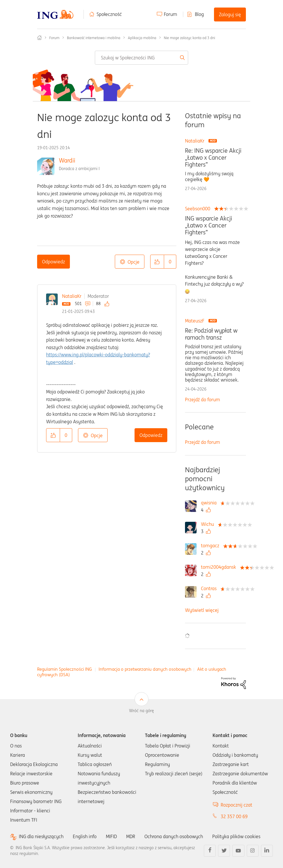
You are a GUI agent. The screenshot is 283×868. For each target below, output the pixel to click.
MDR (131, 836)
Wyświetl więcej (202, 610)
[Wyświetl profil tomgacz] (212, 546)
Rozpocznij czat (236, 805)
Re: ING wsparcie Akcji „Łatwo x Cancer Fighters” (213, 158)
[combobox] (141, 58)
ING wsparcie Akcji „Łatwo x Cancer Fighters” (209, 225)
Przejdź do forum (203, 400)
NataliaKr (72, 296)
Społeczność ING (39, 38)
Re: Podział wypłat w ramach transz (211, 334)
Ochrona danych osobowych (174, 836)
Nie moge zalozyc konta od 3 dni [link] (189, 38)
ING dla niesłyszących (41, 837)
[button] (157, 262)
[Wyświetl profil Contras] (210, 588)
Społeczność (109, 14)
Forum (170, 14)
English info (85, 836)
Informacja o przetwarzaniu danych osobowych (145, 669)
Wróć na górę (141, 711)
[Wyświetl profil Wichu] (209, 524)
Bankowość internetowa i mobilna (94, 38)
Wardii (67, 160)
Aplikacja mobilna (142, 38)
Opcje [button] (134, 262)
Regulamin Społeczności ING (65, 669)
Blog (199, 14)
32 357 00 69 (234, 816)
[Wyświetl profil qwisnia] (210, 503)
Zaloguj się (230, 14)
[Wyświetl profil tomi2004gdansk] (220, 567)
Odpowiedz (53, 262)
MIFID (111, 836)
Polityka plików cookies (236, 836)
